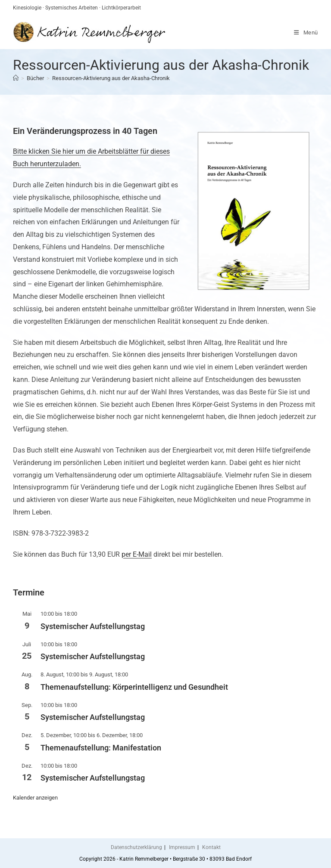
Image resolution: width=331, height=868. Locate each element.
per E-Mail (137, 554)
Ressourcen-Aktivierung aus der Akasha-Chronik (111, 78)
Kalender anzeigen (35, 798)
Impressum (182, 847)
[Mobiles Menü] (306, 33)
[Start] (16, 78)
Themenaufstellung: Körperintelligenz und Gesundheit (134, 687)
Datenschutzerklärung (136, 847)
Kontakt (211, 847)
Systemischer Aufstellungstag (93, 626)
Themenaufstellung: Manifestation (101, 748)
